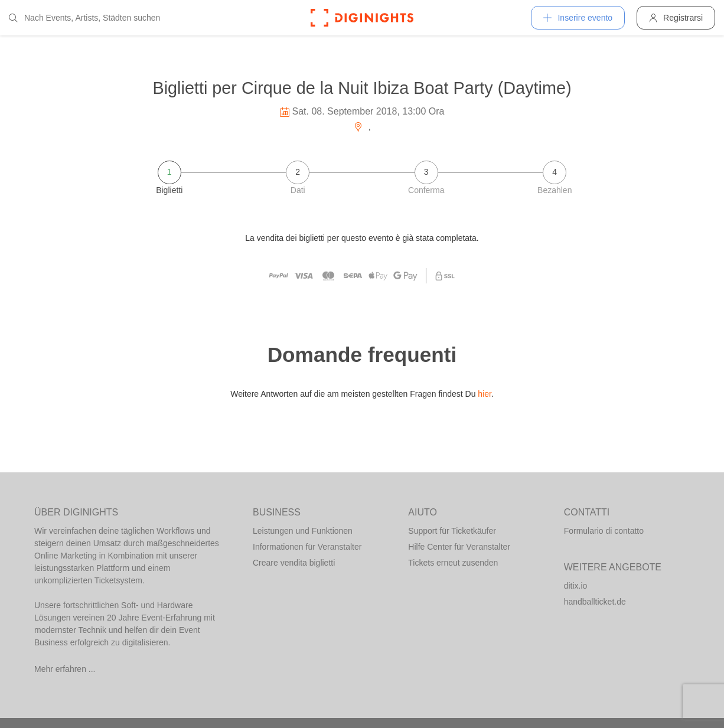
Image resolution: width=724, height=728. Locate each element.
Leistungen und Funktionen (303, 531)
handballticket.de (595, 602)
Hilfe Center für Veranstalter (459, 547)
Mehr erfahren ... (65, 669)
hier (485, 394)
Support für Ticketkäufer (452, 531)
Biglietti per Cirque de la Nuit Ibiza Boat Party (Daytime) (362, 88)
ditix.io (576, 586)
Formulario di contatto (604, 531)
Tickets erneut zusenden (453, 563)
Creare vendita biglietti (294, 563)
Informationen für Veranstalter (307, 547)
